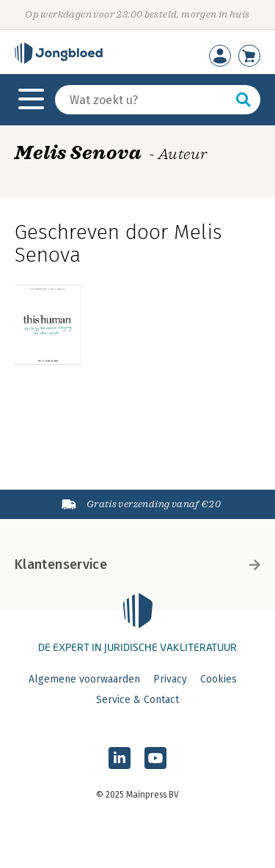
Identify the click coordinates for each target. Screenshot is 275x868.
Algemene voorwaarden (84, 679)
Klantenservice (137, 564)
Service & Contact (137, 700)
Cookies (219, 679)
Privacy (170, 679)
